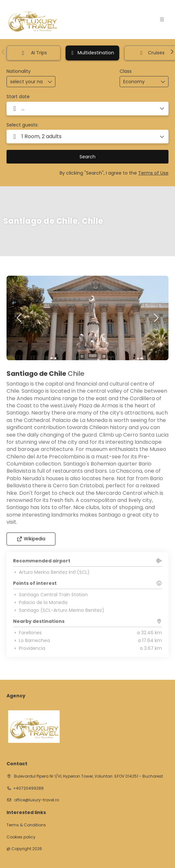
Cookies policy (21, 837)
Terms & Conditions (26, 825)
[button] (3, 52)
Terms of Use (153, 173)
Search (87, 157)
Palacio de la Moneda (40, 602)
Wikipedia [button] (31, 539)
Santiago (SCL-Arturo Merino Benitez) (59, 610)
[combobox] (26, 82)
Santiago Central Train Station (50, 595)
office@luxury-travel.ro (36, 800)
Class (126, 71)
